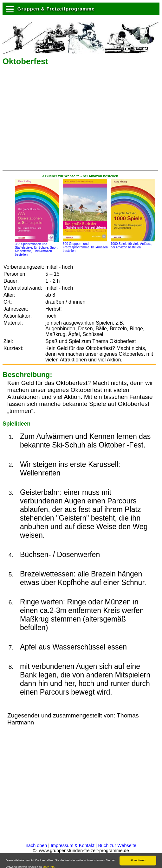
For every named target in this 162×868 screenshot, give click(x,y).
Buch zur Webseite (117, 845)
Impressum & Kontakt (73, 845)
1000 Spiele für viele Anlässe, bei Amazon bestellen (133, 244)
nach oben (36, 845)
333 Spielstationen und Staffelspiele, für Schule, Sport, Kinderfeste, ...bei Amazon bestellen (37, 248)
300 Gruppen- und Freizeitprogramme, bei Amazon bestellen (85, 246)
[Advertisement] (77, 120)
